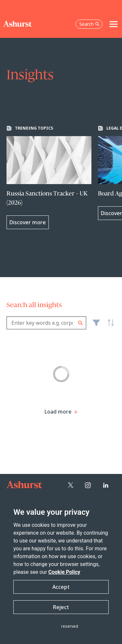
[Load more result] (58, 412)
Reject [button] (61, 607)
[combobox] (46, 323)
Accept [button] (61, 587)
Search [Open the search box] (89, 24)
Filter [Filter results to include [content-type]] (96, 325)
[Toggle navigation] (114, 24)
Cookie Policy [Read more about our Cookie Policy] (64, 572)
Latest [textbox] (109, 326)
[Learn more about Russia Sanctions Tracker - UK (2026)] (49, 177)
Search (81, 323)
